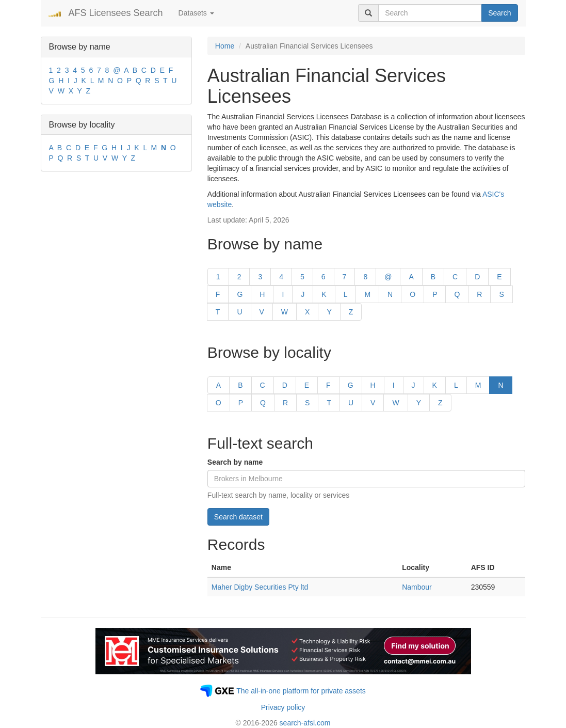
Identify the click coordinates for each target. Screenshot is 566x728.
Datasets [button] (196, 13)
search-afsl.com (305, 723)
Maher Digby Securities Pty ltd (260, 587)
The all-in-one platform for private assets (301, 691)
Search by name (235, 462)
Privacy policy (283, 707)
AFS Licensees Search (116, 13)
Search (499, 13)
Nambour (417, 587)
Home (225, 46)
